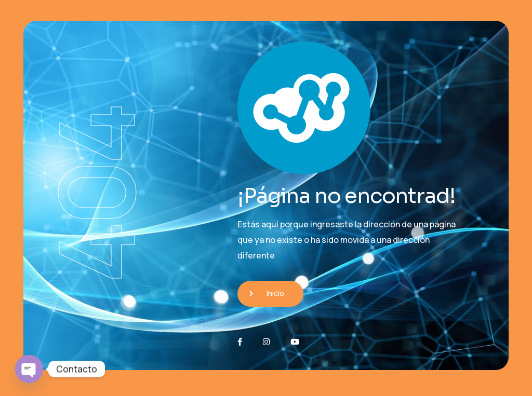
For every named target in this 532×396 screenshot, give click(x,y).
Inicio (275, 293)
